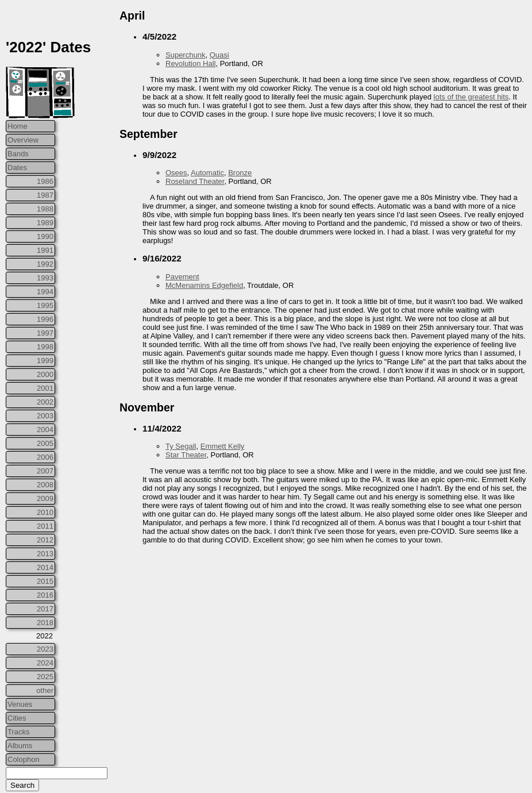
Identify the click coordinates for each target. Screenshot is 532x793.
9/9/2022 (159, 155)
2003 (45, 416)
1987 (45, 195)
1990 (45, 236)
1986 (45, 181)
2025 (45, 677)
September (149, 134)
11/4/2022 (162, 428)
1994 (45, 292)
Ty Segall (181, 446)
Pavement (182, 277)
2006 (45, 457)
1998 (45, 347)
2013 (45, 554)
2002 (45, 402)
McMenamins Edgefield (204, 285)
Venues (20, 704)
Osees (176, 173)
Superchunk (185, 55)
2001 (45, 388)
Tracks (19, 732)
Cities (17, 718)
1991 (45, 250)
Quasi (219, 55)
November (147, 407)
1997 (45, 333)
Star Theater (186, 455)
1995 (45, 305)
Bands (18, 154)
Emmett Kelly (223, 446)
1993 (45, 278)
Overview (23, 140)
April (132, 16)
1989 (45, 223)
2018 (45, 623)
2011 (45, 526)
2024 (45, 663)
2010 (45, 512)
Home (18, 126)
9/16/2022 (162, 258)
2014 (45, 567)
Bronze (240, 173)
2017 (45, 609)
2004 (45, 430)
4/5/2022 (159, 36)
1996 (45, 319)
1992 (45, 264)
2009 (45, 498)
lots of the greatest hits (471, 97)
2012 (45, 540)
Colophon (24, 759)
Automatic (207, 173)
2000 (45, 374)
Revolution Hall (190, 63)
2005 (45, 443)
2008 (45, 485)
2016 (45, 595)
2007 (45, 471)
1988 (45, 209)
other (45, 690)
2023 (45, 649)
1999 (45, 361)
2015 (45, 581)
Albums (20, 746)
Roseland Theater (195, 181)
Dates (17, 168)
